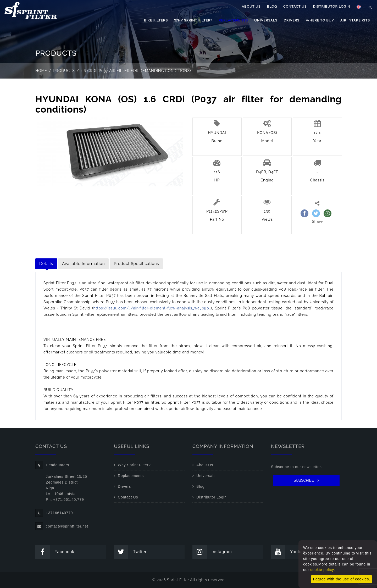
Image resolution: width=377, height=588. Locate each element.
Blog (272, 6)
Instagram (212, 552)
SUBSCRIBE (306, 480)
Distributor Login (332, 6)
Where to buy (320, 20)
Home (41, 71)
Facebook (55, 552)
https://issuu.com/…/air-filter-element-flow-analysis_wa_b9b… (152, 308)
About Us (251, 6)
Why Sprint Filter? (193, 20)
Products (64, 71)
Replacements (233, 20)
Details (46, 264)
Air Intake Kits (355, 20)
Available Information (83, 264)
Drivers (292, 20)
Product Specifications (137, 264)
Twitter (131, 552)
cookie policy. (323, 570)
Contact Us (295, 6)
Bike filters (156, 20)
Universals (266, 20)
